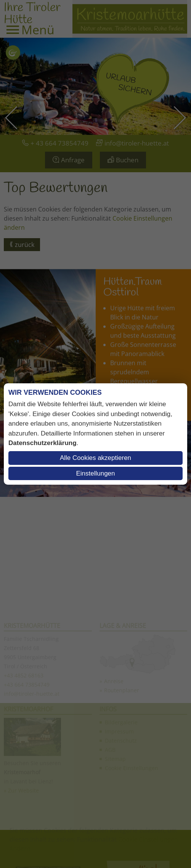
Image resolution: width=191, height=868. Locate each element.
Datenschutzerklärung (43, 443)
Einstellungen (95, 473)
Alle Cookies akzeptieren (95, 458)
